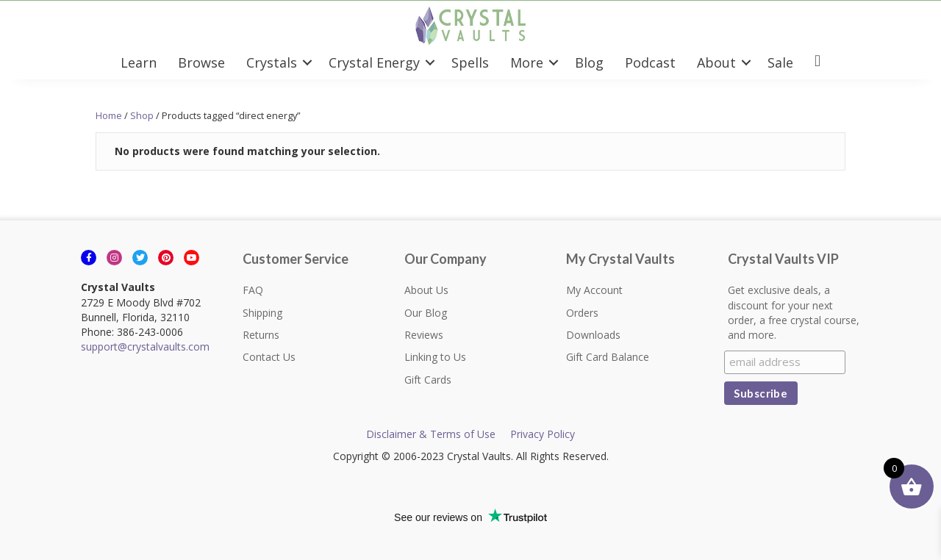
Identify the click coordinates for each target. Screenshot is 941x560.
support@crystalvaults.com (145, 347)
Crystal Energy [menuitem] (374, 62)
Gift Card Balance (608, 357)
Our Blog (426, 313)
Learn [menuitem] (139, 62)
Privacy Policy (543, 434)
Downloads (593, 335)
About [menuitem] (716, 62)
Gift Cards (428, 380)
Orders (582, 313)
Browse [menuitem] (201, 62)
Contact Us (269, 357)
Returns (261, 335)
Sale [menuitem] (780, 62)
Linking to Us (435, 357)
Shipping (262, 313)
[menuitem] (817, 62)
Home (109, 115)
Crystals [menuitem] (272, 62)
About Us (426, 290)
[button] (307, 62)
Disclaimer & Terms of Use (431, 434)
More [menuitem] (527, 62)
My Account (594, 290)
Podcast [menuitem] (650, 62)
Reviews (424, 335)
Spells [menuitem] (470, 62)
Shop (142, 115)
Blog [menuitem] (589, 62)
